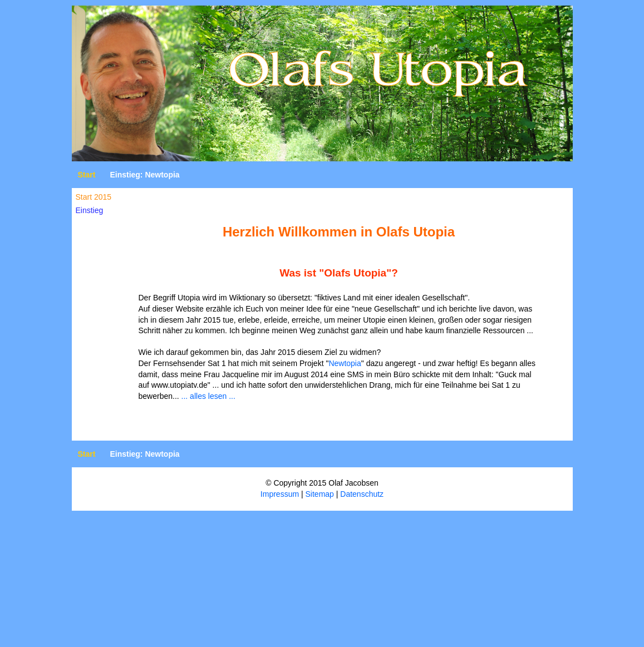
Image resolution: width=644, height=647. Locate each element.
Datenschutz (362, 494)
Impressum (280, 494)
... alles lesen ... (208, 396)
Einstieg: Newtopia (144, 175)
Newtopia (345, 363)
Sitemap (320, 494)
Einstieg (90, 210)
